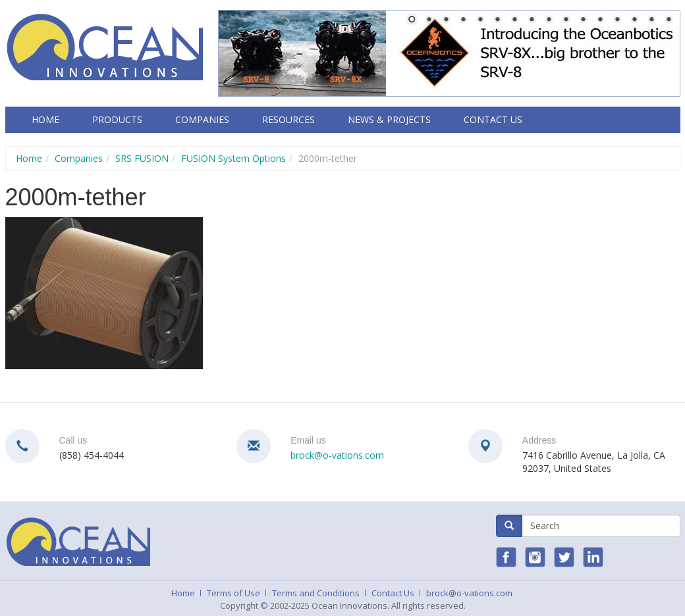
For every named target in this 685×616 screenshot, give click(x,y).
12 (600, 20)
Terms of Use (233, 593)
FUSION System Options (233, 158)
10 (566, 20)
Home (45, 119)
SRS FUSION (142, 158)
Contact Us (493, 119)
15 (651, 20)
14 (634, 20)
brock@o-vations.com (337, 455)
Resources (288, 119)
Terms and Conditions (316, 593)
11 (583, 20)
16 (669, 20)
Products (117, 119)
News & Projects (389, 119)
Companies (202, 119)
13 (617, 20)
